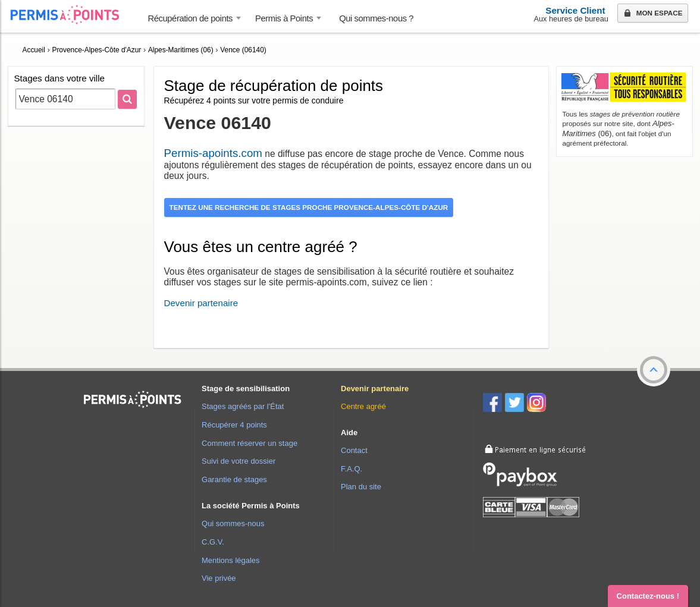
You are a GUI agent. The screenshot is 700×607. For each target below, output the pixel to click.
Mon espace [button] (652, 14)
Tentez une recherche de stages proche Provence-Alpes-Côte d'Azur (309, 207)
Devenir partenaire (201, 303)
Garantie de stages (234, 479)
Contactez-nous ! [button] (648, 596)
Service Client (575, 10)
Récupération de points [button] (191, 18)
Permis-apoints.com (213, 153)
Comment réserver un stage (249, 443)
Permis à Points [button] (284, 18)
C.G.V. (213, 542)
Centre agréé (363, 406)
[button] (654, 370)
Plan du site (361, 487)
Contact (354, 450)
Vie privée (219, 578)
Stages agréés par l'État (243, 406)
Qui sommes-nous (233, 523)
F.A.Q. (351, 469)
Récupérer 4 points (234, 425)
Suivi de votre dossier (238, 461)
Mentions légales (231, 560)
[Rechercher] (127, 99)
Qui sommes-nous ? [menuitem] (376, 18)
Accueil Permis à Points (71, 15)
